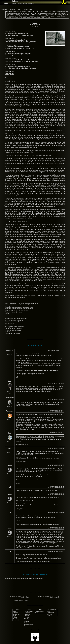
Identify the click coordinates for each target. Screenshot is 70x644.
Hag (10, 433)
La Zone (15, 1)
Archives (26, 621)
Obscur (18, 9)
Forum (14, 616)
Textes (29, 610)
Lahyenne (10, 351)
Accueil (18, 610)
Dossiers (27, 616)
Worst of (26, 620)
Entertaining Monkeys (50, 613)
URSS (37, 613)
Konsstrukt (10, 398)
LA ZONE (4, 9)
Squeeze (49, 616)
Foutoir (15, 619)
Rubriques (27, 614)
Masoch (35, 23)
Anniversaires (28, 623)
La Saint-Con (16, 614)
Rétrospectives (28, 624)
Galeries (15, 617)
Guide (14, 611)
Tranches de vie (27, 9)
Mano (36, 27)
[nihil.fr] (49, 611)
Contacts (15, 613)
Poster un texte (28, 611)
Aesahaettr (10, 411)
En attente (27, 613)
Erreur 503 (16, 620)
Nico (10, 448)
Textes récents (40, 611)
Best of (26, 619)
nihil (10, 381)
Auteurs (26, 626)
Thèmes (12, 9)
